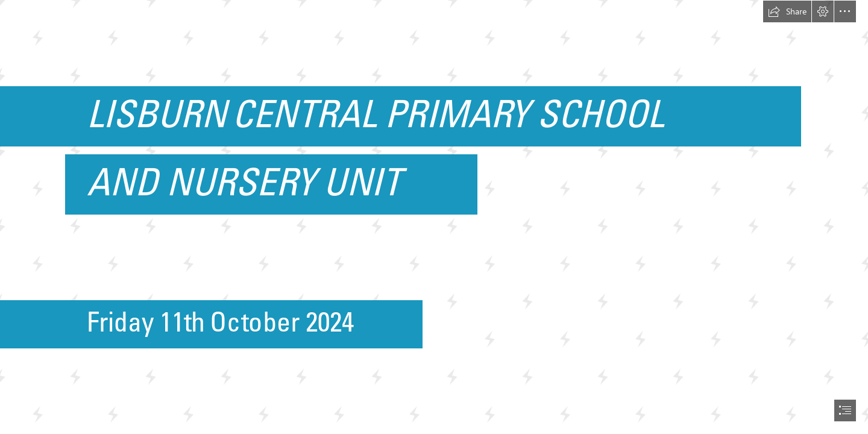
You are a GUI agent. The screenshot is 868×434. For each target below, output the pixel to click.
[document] (434, 217)
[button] (787, 11)
